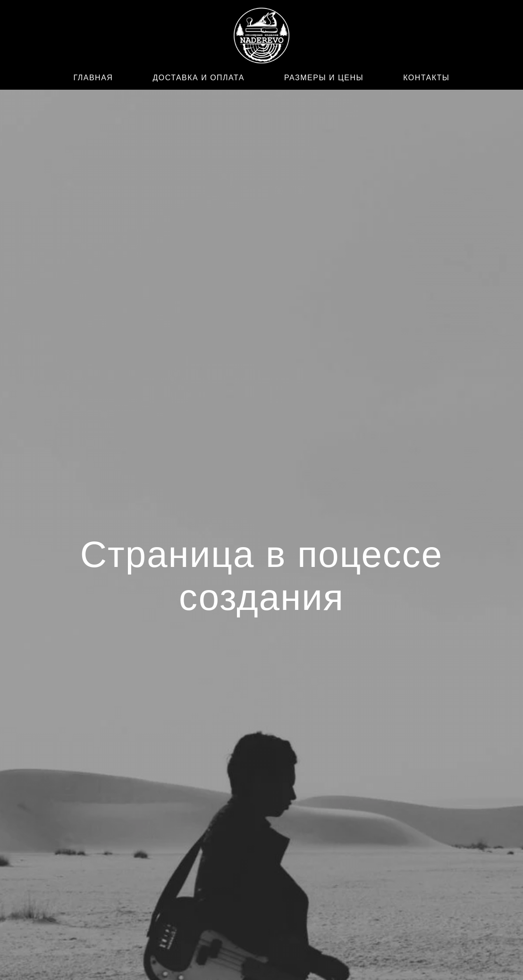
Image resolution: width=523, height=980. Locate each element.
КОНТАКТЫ (426, 78)
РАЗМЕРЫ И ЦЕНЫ (324, 78)
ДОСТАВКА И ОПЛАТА (198, 78)
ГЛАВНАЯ (93, 78)
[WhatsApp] (109, 38)
